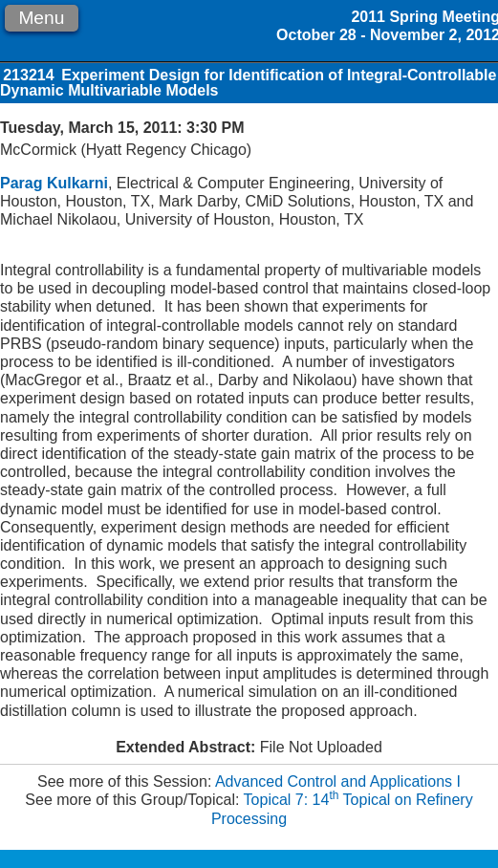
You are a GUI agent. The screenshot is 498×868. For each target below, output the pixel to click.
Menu (41, 18)
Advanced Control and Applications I (338, 781)
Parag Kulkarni (54, 183)
